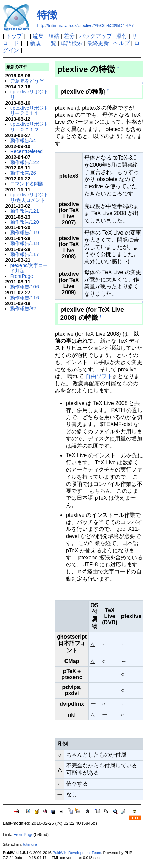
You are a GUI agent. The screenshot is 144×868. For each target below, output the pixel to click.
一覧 (51, 43)
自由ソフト (99, 376)
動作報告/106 (25, 287)
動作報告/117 (25, 254)
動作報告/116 (25, 298)
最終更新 (98, 43)
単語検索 (72, 43)
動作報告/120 (25, 222)
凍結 (54, 36)
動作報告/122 (25, 162)
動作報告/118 (25, 243)
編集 (38, 36)
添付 (122, 36)
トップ (14, 36)
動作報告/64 (23, 140)
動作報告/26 (23, 173)
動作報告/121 (25, 211)
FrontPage (22, 276)
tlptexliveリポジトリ (29, 94)
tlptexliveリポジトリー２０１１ (29, 111)
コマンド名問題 (27, 184)
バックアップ (96, 36)
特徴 (47, 15)
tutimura (30, 844)
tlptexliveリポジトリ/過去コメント (29, 197)
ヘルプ (121, 43)
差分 (69, 36)
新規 (35, 43)
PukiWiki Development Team (77, 853)
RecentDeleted (26, 151)
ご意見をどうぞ (27, 81)
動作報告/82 (23, 309)
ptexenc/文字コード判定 (29, 268)
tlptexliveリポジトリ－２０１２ (29, 127)
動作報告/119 (25, 233)
